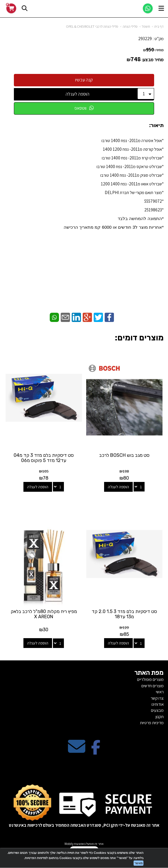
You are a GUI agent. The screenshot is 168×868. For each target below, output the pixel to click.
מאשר (139, 863)
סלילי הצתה (130, 26)
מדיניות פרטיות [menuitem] (152, 723)
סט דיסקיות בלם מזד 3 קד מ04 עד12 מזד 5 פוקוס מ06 (44, 458)
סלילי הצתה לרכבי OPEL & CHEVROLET (92, 26)
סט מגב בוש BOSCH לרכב (124, 455)
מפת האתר (149, 673)
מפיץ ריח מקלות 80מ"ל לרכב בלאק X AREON (44, 614)
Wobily (69, 844)
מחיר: (153, 50)
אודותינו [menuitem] (158, 704)
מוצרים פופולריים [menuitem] (150, 679)
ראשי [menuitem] (160, 692)
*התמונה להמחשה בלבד (141, 218)
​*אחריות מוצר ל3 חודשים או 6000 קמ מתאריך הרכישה (114, 227)
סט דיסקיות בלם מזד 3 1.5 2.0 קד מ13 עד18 (124, 614)
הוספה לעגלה (77, 94)
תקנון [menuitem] (160, 717)
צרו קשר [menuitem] (157, 698)
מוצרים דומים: (139, 338)
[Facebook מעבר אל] (96, 751)
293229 (145, 39)
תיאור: (156, 125)
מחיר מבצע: (153, 60)
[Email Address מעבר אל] (77, 751)
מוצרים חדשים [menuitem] (153, 686)
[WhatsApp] (148, 8)
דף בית (159, 26)
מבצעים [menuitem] (157, 710)
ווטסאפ (84, 108)
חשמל (146, 26)
